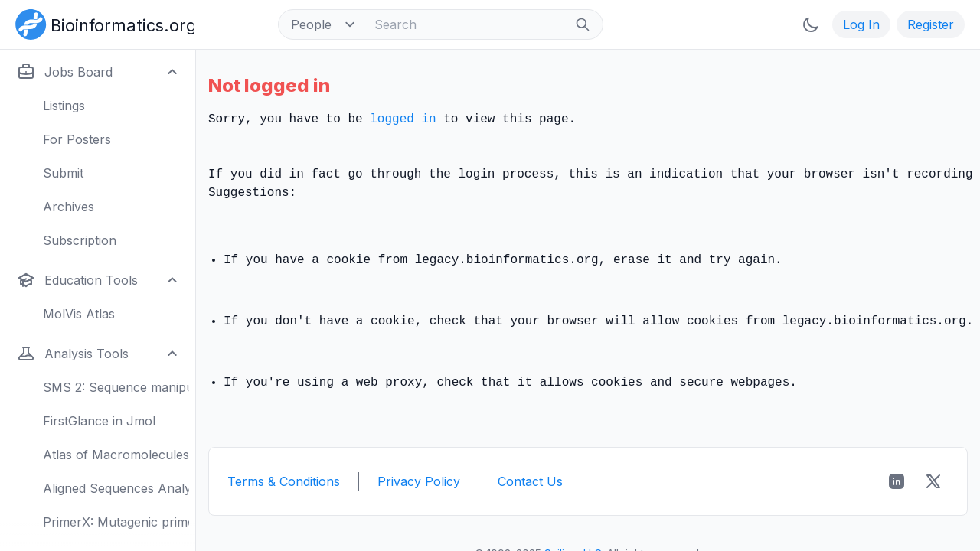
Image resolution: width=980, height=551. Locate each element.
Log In (861, 24)
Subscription (80, 240)
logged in (403, 119)
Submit (63, 173)
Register (931, 24)
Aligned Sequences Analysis (116, 488)
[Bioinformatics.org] (101, 23)
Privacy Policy (419, 481)
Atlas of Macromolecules (116, 455)
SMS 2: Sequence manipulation (116, 387)
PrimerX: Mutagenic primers (116, 522)
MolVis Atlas (79, 314)
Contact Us (530, 481)
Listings (64, 106)
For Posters (77, 139)
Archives (69, 207)
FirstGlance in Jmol (99, 421)
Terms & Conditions (284, 481)
